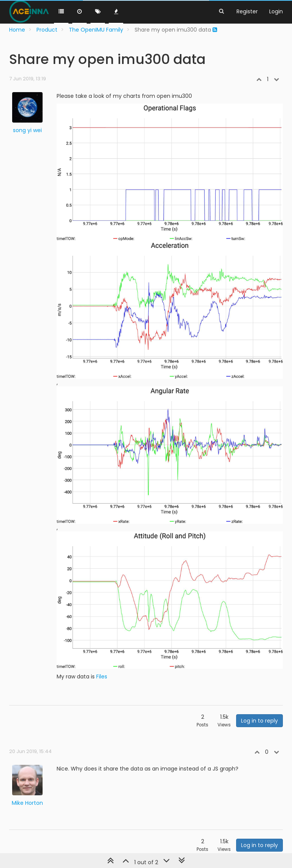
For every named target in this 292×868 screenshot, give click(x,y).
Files (102, 677)
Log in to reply (259, 721)
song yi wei (27, 130)
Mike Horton (27, 803)
